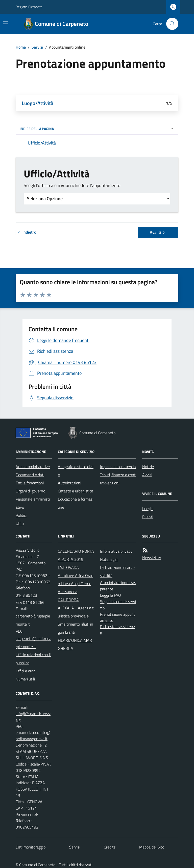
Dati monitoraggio (31, 847)
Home (21, 47)
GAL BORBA (68, 600)
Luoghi (148, 509)
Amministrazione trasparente (118, 586)
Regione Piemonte (29, 7)
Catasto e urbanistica (76, 491)
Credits (110, 847)
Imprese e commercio (118, 467)
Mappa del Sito (152, 847)
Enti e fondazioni (30, 483)
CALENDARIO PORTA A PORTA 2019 (76, 555)
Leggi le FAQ (111, 595)
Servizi (37, 47)
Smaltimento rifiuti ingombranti (76, 628)
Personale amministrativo (33, 503)
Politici (21, 515)
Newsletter (152, 557)
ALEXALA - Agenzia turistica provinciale (76, 612)
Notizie (148, 467)
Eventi (148, 517)
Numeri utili (25, 679)
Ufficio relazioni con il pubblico (33, 659)
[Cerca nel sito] (170, 24)
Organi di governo (30, 491)
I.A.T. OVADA (68, 567)
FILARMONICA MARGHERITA (75, 644)
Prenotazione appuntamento (118, 617)
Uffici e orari (26, 671)
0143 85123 (26, 595)
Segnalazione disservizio (118, 605)
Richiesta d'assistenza (117, 630)
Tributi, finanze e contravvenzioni (118, 479)
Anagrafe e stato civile (76, 471)
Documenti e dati (30, 475)
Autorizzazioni (69, 483)
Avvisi (147, 475)
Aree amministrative (33, 467)
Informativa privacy (116, 551)
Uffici (20, 523)
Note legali (109, 559)
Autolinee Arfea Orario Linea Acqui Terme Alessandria (76, 584)
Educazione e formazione (76, 503)
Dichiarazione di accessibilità (117, 571)
